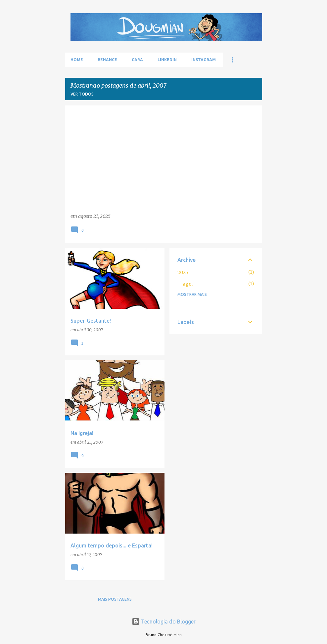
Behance (107, 60)
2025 (183, 272)
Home (77, 60)
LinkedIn (167, 60)
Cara (137, 60)
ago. (188, 284)
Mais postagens (115, 599)
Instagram (204, 60)
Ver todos (82, 94)
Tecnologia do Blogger (164, 622)
